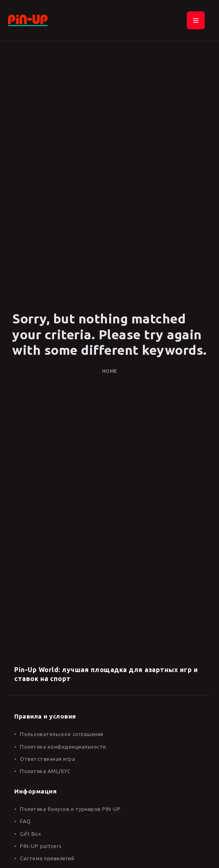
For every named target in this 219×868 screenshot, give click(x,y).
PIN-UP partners (41, 846)
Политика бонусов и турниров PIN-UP (70, 809)
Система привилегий (47, 858)
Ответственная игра (47, 759)
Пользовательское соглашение (62, 734)
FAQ (25, 821)
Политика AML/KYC (45, 771)
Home (110, 371)
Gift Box (31, 834)
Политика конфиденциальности (63, 747)
